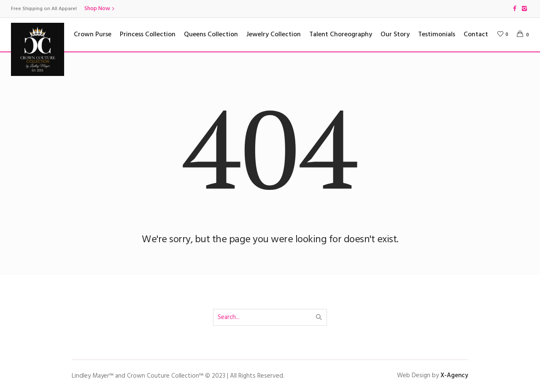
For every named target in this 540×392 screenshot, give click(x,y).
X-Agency (454, 376)
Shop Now (97, 9)
